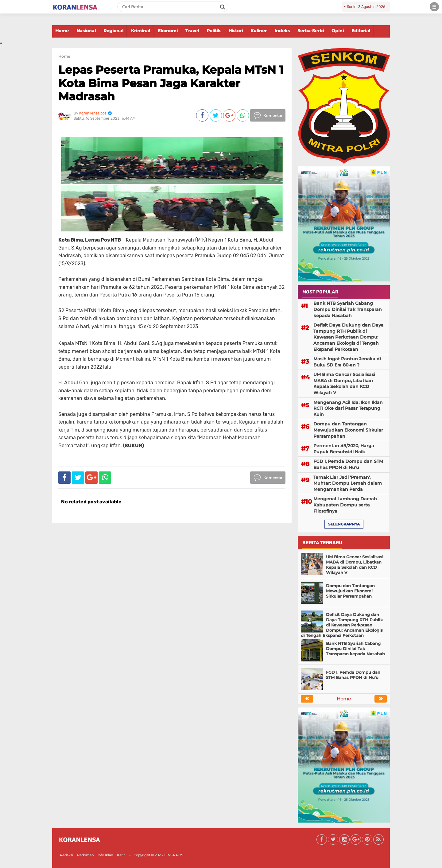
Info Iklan (105, 855)
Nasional (86, 31)
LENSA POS (173, 855)
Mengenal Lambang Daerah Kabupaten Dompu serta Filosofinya (345, 505)
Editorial (361, 31)
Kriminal (141, 31)
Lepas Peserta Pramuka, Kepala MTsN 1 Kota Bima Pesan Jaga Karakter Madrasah (171, 83)
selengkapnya (344, 524)
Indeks (282, 31)
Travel (192, 31)
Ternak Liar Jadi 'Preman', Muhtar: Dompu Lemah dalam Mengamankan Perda (348, 483)
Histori (236, 31)
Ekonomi (168, 31)
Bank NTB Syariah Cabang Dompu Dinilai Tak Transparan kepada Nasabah (348, 309)
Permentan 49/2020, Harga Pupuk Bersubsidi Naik (344, 449)
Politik (214, 31)
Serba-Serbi (311, 31)
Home (62, 31)
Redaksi (66, 855)
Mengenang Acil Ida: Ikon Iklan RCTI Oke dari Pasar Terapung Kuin (348, 408)
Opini (338, 31)
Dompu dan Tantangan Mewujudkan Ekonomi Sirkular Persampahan (348, 430)
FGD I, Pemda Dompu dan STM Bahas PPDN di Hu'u (348, 464)
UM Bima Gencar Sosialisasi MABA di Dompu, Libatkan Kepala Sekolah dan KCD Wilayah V (344, 384)
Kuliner (259, 31)
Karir (121, 855)
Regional (113, 31)
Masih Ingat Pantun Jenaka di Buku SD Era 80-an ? (347, 362)
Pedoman (85, 855)
